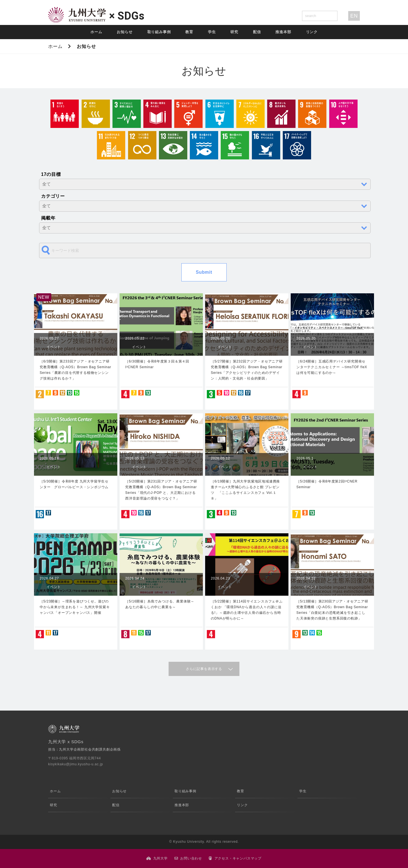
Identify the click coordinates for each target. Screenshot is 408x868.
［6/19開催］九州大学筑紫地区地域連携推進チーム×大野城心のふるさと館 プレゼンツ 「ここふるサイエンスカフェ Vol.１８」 (245, 490)
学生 (212, 32)
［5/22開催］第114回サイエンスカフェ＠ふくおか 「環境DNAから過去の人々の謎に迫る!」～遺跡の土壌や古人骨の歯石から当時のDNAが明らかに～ (247, 610)
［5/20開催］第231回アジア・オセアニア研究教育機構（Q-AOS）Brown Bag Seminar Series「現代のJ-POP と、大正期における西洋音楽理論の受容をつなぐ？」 (161, 490)
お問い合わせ (191, 858)
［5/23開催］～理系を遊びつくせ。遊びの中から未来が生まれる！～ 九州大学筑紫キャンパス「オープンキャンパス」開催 (75, 607)
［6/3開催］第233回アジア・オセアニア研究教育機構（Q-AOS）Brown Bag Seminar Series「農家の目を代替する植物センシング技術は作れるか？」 (76, 370)
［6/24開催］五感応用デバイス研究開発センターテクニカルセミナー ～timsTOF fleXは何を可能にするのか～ (332, 367)
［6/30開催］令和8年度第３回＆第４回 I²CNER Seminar (157, 364)
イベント (54, 347)
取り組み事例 (159, 32)
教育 (189, 32)
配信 (257, 32)
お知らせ (125, 32)
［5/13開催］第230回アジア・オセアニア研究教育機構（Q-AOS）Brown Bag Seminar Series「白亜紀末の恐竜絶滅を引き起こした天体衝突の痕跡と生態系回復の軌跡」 (332, 610)
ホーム (96, 32)
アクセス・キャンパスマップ (238, 858)
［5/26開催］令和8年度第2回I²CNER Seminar (327, 484)
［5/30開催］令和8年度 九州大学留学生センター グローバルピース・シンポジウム (74, 484)
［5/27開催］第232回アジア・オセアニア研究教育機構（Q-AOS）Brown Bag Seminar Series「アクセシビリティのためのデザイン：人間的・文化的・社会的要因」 (247, 370)
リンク (312, 32)
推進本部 (283, 32)
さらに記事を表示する (204, 669)
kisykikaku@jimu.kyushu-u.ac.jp (76, 764)
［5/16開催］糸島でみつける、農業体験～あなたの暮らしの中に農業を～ (160, 604)
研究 (234, 32)
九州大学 (161, 858)
